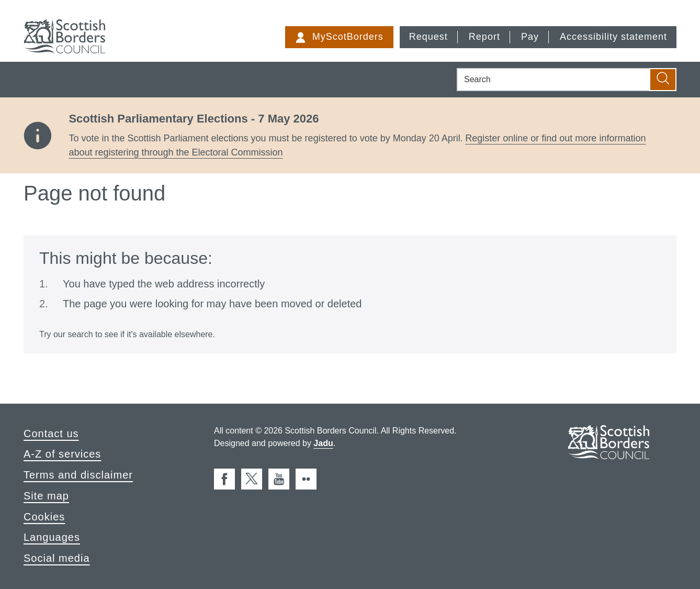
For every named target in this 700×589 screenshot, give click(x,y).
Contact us (51, 434)
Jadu (323, 443)
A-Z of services (62, 454)
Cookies (44, 517)
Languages (52, 537)
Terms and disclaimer (78, 475)
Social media (57, 558)
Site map (46, 496)
